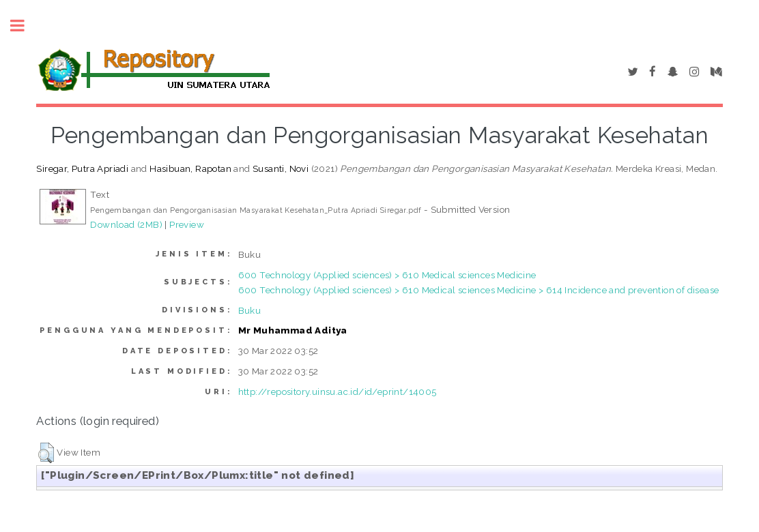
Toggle (25, 26)
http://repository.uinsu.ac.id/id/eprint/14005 (338, 391)
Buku (250, 310)
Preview (187, 224)
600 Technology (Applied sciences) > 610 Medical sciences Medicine (387, 275)
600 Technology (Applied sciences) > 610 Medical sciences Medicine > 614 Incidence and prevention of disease (479, 290)
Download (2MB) (126, 224)
